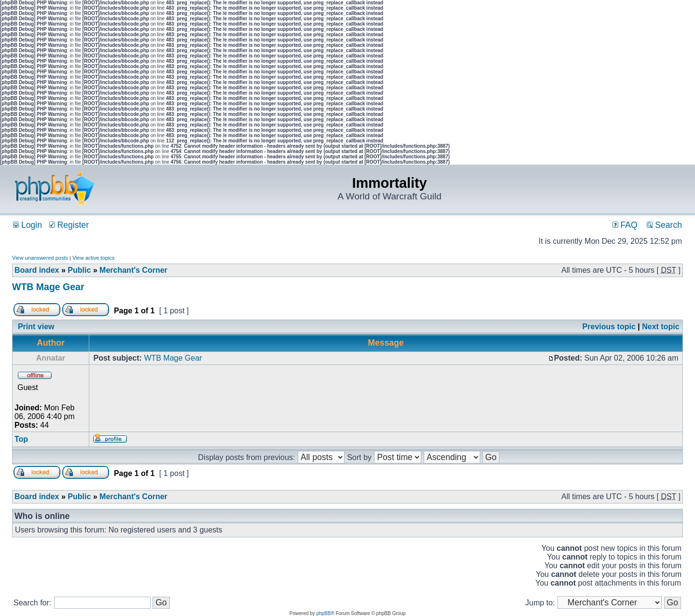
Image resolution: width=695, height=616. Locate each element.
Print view (36, 327)
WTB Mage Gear (48, 287)
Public (79, 270)
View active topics (93, 258)
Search (664, 225)
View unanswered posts (40, 258)
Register (69, 225)
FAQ (625, 225)
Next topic (660, 327)
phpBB (323, 613)
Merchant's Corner (133, 270)
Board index (37, 270)
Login (28, 225)
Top (21, 439)
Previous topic (609, 327)
